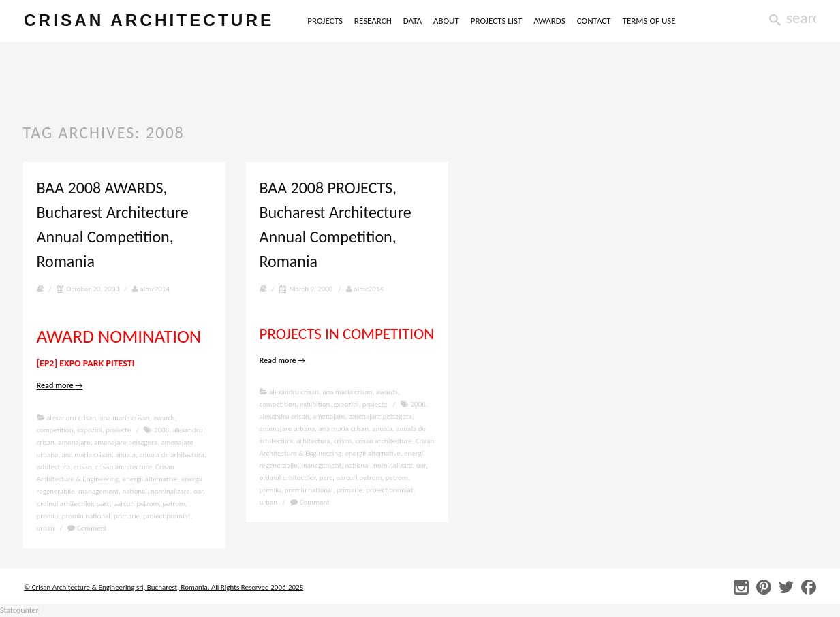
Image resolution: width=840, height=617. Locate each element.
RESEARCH (398, 21)
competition (55, 430)
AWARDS (574, 21)
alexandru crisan (71, 418)
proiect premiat (167, 516)
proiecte (118, 430)
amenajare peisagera (126, 442)
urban (46, 528)
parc (103, 504)
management (98, 491)
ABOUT (471, 21)
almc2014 (151, 289)
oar (198, 491)
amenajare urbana (287, 429)
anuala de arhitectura (172, 455)
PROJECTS (349, 21)
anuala (125, 455)
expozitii (90, 430)
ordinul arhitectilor (65, 504)
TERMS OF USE (674, 21)
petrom (174, 504)
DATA (437, 21)
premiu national (86, 516)
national (134, 491)
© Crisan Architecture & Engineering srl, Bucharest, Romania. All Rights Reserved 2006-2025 (164, 587)
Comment (87, 528)
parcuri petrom (136, 504)
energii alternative (150, 479)
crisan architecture (161, 21)
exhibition (315, 404)
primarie (127, 516)
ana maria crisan (124, 418)
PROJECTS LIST (521, 21)
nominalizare (170, 491)
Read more (60, 385)
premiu (48, 516)
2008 (161, 430)
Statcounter (19, 610)
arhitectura (53, 467)
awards (164, 418)
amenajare (74, 442)
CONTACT (619, 21)
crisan (82, 467)
